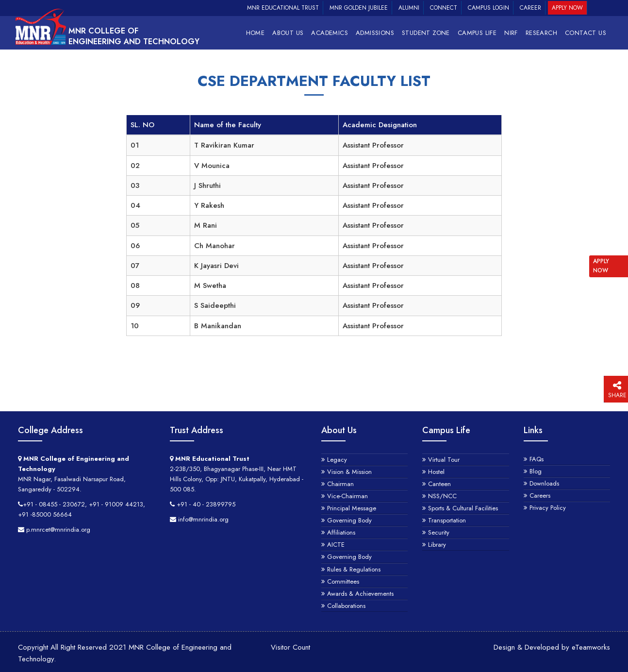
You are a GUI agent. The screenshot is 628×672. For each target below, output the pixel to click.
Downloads (544, 483)
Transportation (447, 520)
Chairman (340, 484)
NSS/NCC (442, 496)
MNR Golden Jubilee (359, 8)
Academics (330, 33)
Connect (444, 8)
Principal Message (352, 508)
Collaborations (346, 606)
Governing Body (349, 520)
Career (530, 8)
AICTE (336, 545)
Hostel (436, 472)
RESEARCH (541, 33)
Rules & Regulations (354, 569)
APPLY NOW (601, 266)
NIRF (511, 33)
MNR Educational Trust (283, 8)
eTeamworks (591, 647)
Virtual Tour (444, 460)
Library (437, 545)
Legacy (337, 460)
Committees (343, 581)
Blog (536, 471)
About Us (288, 33)
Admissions (375, 33)
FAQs (537, 459)
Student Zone (426, 33)
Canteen (439, 484)
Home (256, 33)
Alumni (409, 8)
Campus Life (477, 33)
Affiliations (341, 532)
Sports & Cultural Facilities (463, 508)
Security (439, 532)
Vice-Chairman (347, 496)
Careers (540, 496)
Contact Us (586, 33)
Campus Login (488, 8)
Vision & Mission (349, 472)
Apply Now (567, 8)
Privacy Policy (548, 508)
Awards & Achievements (360, 594)
